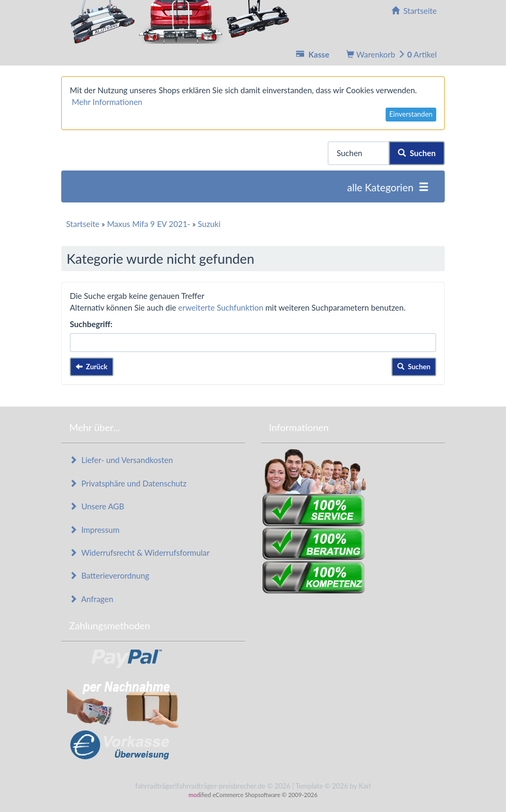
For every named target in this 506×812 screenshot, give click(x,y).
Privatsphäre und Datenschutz (128, 483)
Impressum (94, 530)
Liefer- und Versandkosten (121, 460)
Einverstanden (411, 114)
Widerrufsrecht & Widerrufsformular (140, 553)
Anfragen (91, 599)
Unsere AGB (97, 506)
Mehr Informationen (107, 102)
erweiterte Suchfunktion (221, 307)
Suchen (417, 153)
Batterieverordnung (109, 575)
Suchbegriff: (91, 324)
